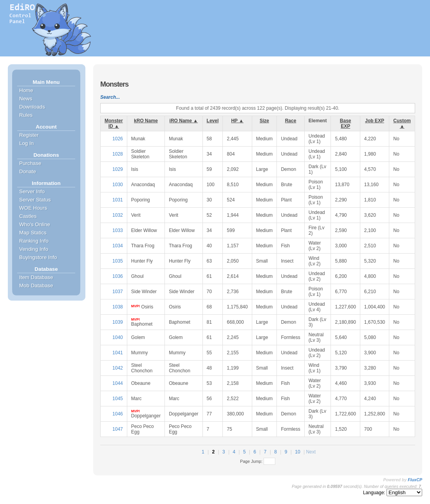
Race (291, 121)
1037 (118, 292)
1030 (118, 185)
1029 (118, 169)
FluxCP (415, 480)
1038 (118, 307)
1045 (118, 399)
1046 (118, 414)
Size (264, 121)
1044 (118, 383)
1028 (118, 154)
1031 (118, 200)
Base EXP (346, 123)
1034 (118, 246)
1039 (118, 322)
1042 (118, 368)
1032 (118, 215)
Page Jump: (258, 461)
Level (213, 121)
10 (297, 452)
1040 (118, 337)
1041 (118, 353)
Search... (110, 97)
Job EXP (375, 121)
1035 (118, 261)
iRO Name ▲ (184, 121)
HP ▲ (237, 121)
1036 (118, 276)
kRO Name (146, 121)
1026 (118, 139)
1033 (118, 230)
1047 (118, 429)
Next (311, 452)
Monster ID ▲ (114, 123)
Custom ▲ (402, 123)
